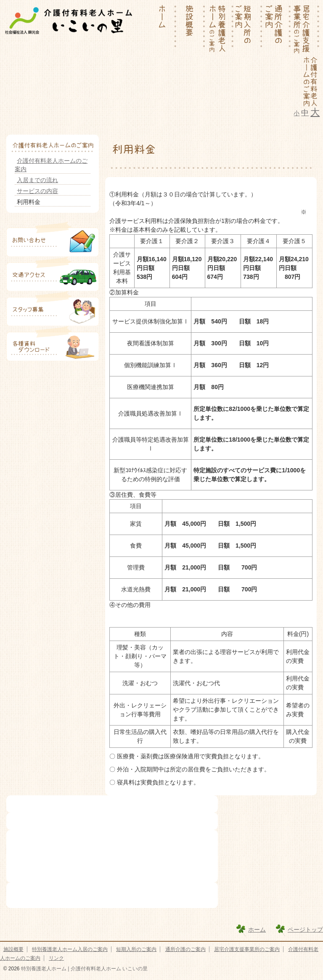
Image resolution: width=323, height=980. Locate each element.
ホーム (257, 930)
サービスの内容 (37, 191)
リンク (56, 958)
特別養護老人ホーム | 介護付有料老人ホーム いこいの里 (84, 969)
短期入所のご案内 (136, 949)
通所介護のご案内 (185, 949)
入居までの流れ (37, 180)
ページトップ (305, 930)
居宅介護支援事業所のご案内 (247, 949)
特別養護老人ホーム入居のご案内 (70, 949)
